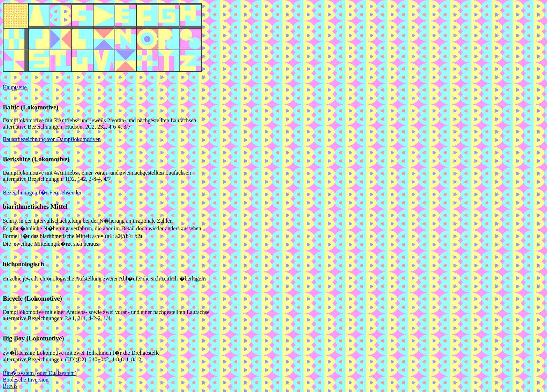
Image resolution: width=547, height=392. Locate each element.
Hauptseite (15, 87)
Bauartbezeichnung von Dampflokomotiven (52, 139)
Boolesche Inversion (26, 380)
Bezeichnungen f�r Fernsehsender (42, 193)
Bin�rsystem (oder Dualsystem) (40, 373)
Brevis (10, 386)
